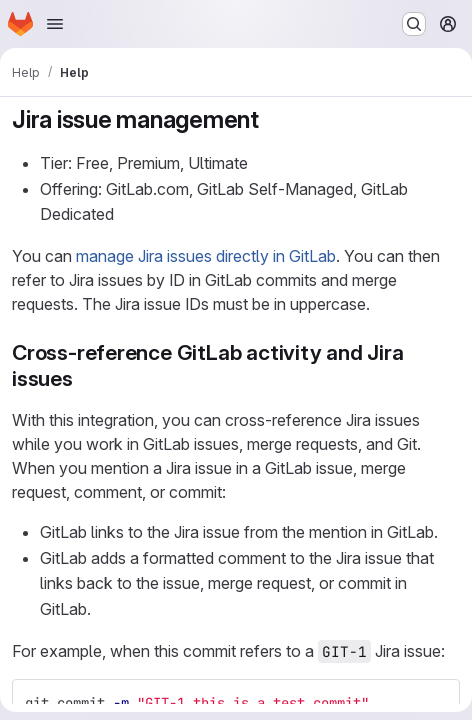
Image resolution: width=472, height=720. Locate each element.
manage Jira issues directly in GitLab (206, 256)
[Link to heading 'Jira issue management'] (272, 119)
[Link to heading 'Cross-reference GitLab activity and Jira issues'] (84, 378)
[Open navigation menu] (55, 24)
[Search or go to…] (414, 24)
